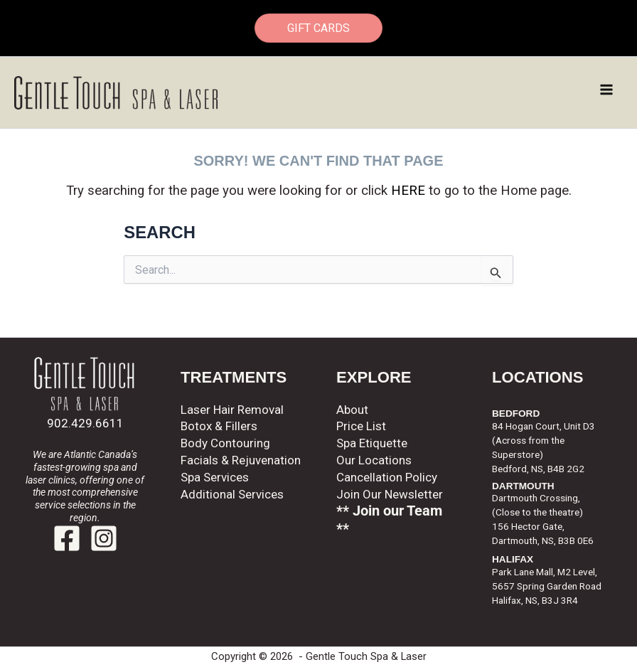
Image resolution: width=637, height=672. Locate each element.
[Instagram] (104, 538)
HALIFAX (513, 559)
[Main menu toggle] (607, 90)
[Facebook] (67, 538)
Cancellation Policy (387, 477)
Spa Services (215, 477)
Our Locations (374, 460)
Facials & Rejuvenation (241, 460)
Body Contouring (225, 443)
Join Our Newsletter (390, 494)
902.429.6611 (85, 423)
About (352, 410)
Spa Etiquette (372, 443)
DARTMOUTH (523, 486)
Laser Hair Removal (232, 410)
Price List (361, 426)
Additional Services (232, 494)
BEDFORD (516, 414)
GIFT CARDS (318, 28)
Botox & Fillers (219, 426)
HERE (408, 191)
